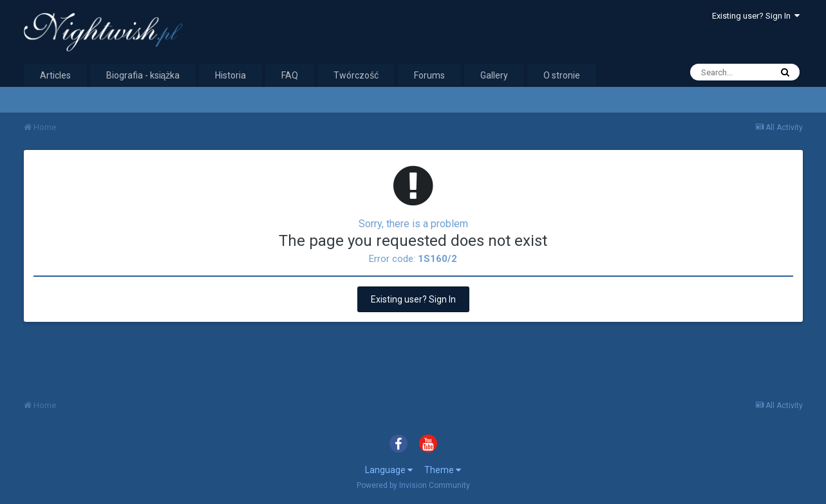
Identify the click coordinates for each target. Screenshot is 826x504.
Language (389, 470)
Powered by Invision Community (413, 485)
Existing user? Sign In (756, 16)
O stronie (562, 75)
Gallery (494, 75)
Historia (230, 75)
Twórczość (356, 75)
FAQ (290, 75)
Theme (443, 470)
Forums (429, 75)
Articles (55, 75)
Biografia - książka (143, 75)
